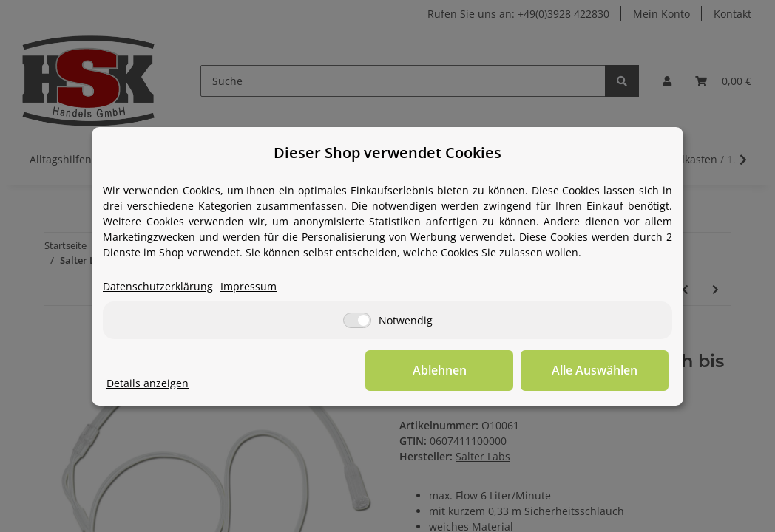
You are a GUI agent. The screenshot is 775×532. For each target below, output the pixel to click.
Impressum (248, 286)
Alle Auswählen (595, 370)
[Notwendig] (357, 320)
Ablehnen (440, 370)
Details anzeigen (148, 383)
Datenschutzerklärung (158, 286)
